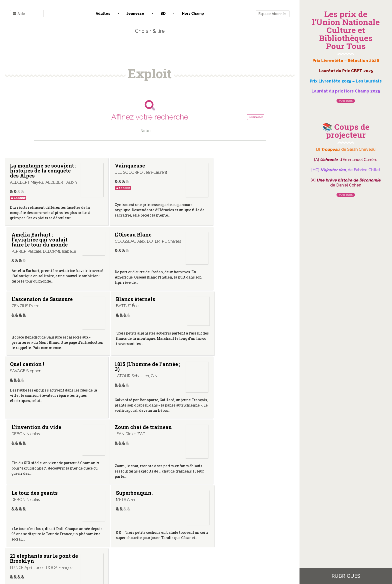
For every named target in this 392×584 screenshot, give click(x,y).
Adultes (103, 13)
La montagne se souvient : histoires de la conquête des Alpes (38, 170)
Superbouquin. (222, 372)
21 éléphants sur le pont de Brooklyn (34, 441)
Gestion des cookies (198, 533)
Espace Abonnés (272, 14)
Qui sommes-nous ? (124, 533)
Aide (19, 14)
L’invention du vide (228, 303)
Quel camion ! (27, 303)
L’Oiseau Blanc (28, 238)
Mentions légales (161, 533)
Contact (93, 533)
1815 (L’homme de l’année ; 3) (128, 306)
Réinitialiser (256, 117)
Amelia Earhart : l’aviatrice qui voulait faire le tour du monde (232, 170)
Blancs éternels (223, 238)
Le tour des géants (130, 372)
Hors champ (193, 13)
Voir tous (346, 101)
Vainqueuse (122, 165)
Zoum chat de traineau (38, 372)
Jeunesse (135, 13)
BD (163, 13)
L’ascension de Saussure (125, 241)
